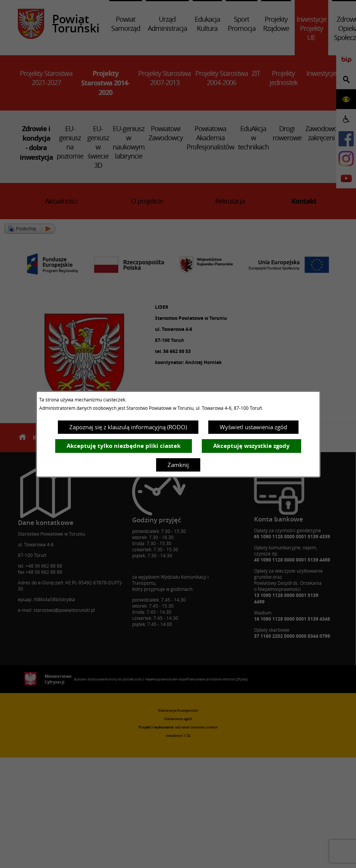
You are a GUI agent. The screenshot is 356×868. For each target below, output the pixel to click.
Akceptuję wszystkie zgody (251, 446)
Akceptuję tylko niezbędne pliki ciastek (124, 446)
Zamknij (178, 465)
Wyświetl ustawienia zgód (253, 427)
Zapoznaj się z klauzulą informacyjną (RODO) (128, 427)
